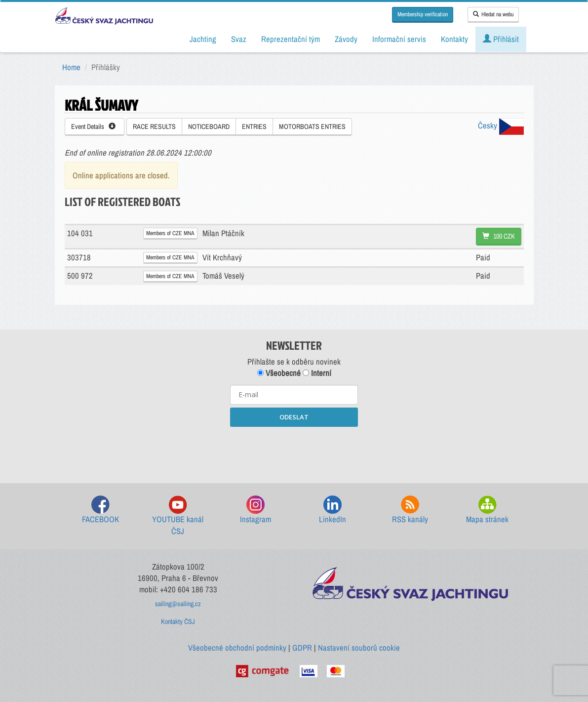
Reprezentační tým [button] (291, 39)
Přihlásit (501, 39)
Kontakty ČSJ (178, 621)
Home (71, 67)
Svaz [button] (239, 39)
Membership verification (423, 14)
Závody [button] (346, 39)
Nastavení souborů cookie (359, 648)
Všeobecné (279, 373)
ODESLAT (294, 417)
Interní (317, 373)
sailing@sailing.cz (178, 604)
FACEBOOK (100, 510)
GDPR (302, 648)
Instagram (255, 510)
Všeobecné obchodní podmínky (237, 648)
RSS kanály (410, 510)
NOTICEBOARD (209, 126)
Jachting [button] (203, 39)
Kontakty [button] (454, 39)
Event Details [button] (93, 126)
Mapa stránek (487, 510)
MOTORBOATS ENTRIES (312, 126)
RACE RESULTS (154, 126)
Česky (501, 125)
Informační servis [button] (399, 39)
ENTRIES (254, 126)
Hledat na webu (493, 14)
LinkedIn (333, 510)
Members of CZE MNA (170, 233)
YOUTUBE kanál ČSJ (178, 516)
